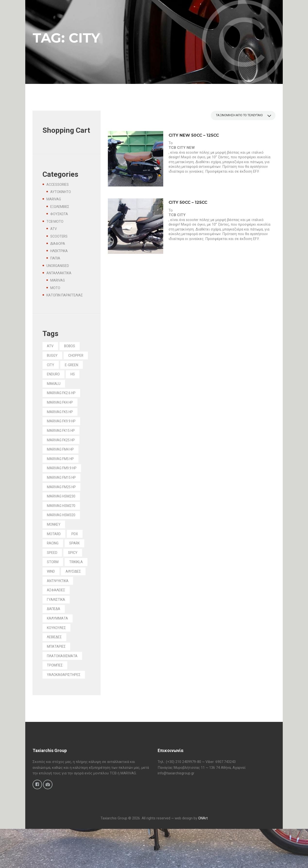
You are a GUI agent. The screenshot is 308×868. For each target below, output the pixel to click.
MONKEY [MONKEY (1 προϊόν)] (54, 545)
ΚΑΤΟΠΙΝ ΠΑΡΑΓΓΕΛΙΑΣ (67, 295)
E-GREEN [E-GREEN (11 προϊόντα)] (55, 376)
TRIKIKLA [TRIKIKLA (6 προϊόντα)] (55, 594)
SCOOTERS (59, 236)
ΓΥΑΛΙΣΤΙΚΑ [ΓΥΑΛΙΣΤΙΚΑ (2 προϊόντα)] (57, 634)
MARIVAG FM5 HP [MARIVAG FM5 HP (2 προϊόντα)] (62, 475)
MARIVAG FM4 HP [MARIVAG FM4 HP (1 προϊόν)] (62, 465)
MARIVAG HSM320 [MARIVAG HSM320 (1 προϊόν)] (62, 535)
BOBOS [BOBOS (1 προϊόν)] (71, 346)
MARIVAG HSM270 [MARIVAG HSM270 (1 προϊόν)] (62, 525)
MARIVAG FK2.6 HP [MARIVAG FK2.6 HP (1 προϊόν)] (63, 406)
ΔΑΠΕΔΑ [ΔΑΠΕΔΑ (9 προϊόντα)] (55, 644)
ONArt (203, 857)
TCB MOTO (55, 221)
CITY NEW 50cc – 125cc (195, 136)
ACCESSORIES (58, 185)
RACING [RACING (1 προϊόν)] (54, 564)
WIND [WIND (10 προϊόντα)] (78, 594)
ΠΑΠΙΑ (56, 258)
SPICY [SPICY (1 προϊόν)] (74, 574)
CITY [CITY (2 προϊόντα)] (78, 366)
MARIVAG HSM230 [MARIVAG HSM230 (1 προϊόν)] (62, 515)
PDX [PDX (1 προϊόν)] (76, 554)
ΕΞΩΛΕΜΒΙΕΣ (61, 207)
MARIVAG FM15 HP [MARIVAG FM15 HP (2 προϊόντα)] (63, 495)
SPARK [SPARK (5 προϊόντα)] (77, 564)
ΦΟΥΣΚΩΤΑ (60, 214)
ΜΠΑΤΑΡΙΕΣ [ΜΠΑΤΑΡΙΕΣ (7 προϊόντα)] (57, 683)
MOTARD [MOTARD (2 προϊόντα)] (54, 554)
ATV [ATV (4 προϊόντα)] (51, 346)
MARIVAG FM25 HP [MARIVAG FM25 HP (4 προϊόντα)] (63, 505)
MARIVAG (54, 199)
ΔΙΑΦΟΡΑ (58, 244)
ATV (54, 229)
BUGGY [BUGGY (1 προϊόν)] (53, 356)
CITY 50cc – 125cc (189, 203)
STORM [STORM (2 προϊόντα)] (53, 584)
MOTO (55, 288)
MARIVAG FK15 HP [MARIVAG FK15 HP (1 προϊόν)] (62, 445)
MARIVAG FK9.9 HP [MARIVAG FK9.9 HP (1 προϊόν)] (63, 435)
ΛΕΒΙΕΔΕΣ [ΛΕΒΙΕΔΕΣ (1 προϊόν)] (56, 673)
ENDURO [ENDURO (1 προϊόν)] (54, 386)
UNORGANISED (58, 266)
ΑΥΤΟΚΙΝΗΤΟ (61, 192)
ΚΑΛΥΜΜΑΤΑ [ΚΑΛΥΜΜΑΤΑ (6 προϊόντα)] (58, 654)
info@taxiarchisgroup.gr (177, 812)
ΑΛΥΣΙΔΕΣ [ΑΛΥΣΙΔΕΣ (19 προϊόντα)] (56, 604)
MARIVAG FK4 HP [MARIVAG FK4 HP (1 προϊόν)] (61, 416)
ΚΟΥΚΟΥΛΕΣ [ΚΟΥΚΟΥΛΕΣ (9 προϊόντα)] (57, 664)
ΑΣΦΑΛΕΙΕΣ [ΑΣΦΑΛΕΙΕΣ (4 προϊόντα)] (57, 624)
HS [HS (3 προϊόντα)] (74, 386)
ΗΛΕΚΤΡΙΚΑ (60, 251)
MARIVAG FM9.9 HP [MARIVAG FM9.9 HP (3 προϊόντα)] (63, 485)
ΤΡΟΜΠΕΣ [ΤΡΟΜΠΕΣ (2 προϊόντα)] (56, 703)
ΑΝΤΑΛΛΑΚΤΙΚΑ (60, 273)
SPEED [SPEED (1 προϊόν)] (53, 574)
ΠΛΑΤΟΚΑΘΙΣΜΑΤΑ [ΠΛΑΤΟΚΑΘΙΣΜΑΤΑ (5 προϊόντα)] (64, 693)
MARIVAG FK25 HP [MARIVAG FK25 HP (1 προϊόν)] (62, 455)
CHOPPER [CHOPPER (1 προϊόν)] (55, 366)
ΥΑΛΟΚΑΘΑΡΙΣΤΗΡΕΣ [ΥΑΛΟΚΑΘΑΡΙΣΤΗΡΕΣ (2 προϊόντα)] (65, 713)
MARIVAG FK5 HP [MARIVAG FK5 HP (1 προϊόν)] (61, 426)
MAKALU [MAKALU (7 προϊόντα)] (54, 396)
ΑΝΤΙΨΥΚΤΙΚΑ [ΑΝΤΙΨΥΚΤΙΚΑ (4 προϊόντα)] (59, 614)
